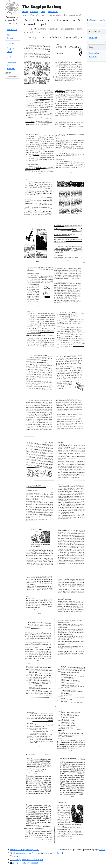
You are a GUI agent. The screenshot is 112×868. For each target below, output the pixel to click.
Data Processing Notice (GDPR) (25, 850)
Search (8, 73)
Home (25, 11)
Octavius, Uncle (98, 20)
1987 (43, 11)
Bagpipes (93, 37)
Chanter (10, 43)
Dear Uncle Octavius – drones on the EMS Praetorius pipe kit (53, 15)
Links (9, 57)
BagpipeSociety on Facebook (25, 863)
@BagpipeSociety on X (23, 853)
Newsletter (53, 11)
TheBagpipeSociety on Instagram (28, 859)
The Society (12, 29)
